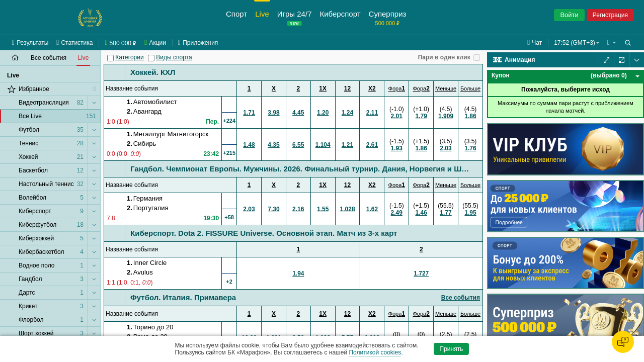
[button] (612, 43)
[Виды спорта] (151, 58)
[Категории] (110, 58)
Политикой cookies (375, 352)
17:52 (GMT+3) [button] (575, 43)
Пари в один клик (444, 57)
